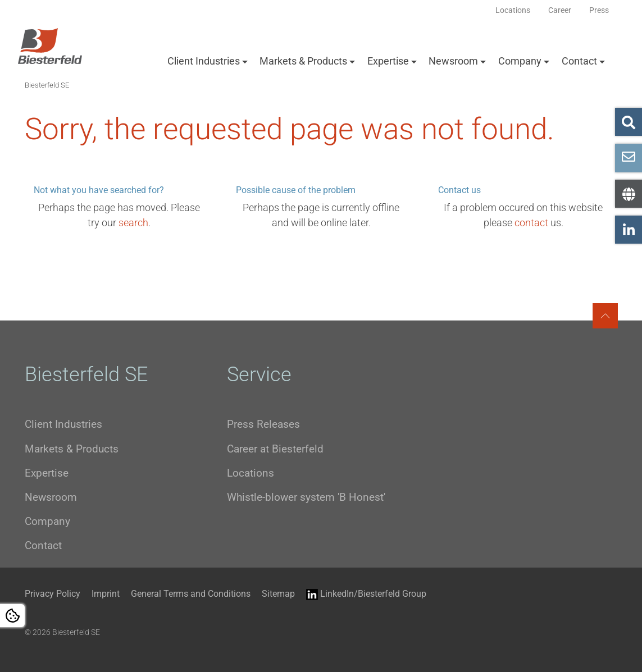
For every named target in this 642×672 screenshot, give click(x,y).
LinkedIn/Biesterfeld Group (366, 594)
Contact (579, 61)
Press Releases (263, 424)
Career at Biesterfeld (275, 449)
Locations (251, 473)
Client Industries (204, 61)
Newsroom (453, 61)
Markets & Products (303, 61)
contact (531, 223)
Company (520, 61)
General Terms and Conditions (191, 594)
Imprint (106, 594)
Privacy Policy (53, 594)
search (133, 223)
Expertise (388, 61)
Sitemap (278, 594)
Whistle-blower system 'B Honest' (306, 497)
